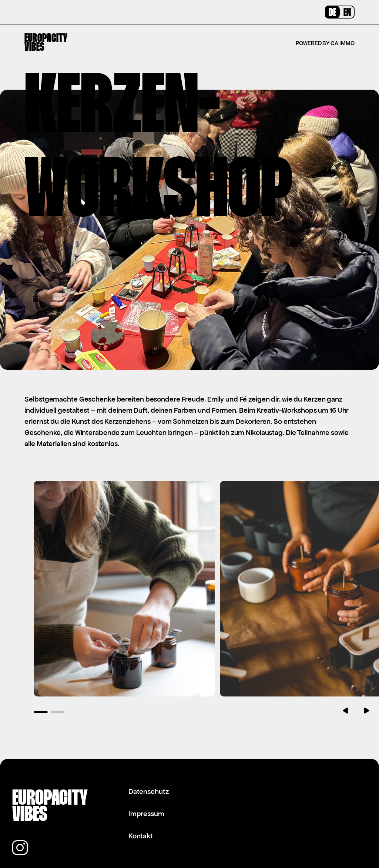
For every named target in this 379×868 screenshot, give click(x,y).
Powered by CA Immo (325, 43)
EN (347, 13)
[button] (41, 690)
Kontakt (141, 814)
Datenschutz (149, 770)
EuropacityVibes (46, 43)
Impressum (146, 792)
